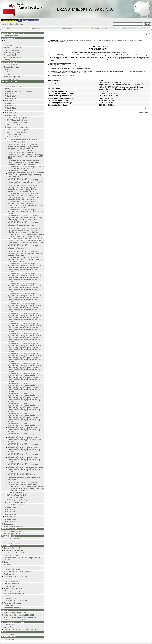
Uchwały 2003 (11, 519)
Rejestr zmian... (145, 112)
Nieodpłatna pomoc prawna (14, 589)
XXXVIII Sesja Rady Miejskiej (17, 130)
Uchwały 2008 (11, 507)
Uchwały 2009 (11, 115)
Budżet (6, 562)
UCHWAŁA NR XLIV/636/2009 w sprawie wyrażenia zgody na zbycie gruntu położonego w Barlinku (26, 211)
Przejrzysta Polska (11, 598)
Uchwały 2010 (11, 113)
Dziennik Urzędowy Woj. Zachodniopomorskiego (22, 629)
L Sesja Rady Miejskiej (15, 505)
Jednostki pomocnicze (12, 534)
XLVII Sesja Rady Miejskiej (16, 497)
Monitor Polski (9, 627)
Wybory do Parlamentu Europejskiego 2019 (20, 617)
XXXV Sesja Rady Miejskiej (17, 122)
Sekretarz (7, 69)
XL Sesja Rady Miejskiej (16, 134)
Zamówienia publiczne (12, 569)
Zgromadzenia (9, 605)
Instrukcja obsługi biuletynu (14, 593)
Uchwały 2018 (11, 94)
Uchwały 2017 (11, 96)
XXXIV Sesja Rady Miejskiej (17, 120)
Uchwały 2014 (11, 103)
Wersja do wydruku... (143, 109)
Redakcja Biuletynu (11, 634)
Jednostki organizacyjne (13, 531)
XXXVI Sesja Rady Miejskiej (17, 125)
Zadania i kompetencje (12, 77)
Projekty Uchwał (10, 55)
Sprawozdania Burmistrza (13, 550)
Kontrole (7, 564)
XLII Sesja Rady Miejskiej (16, 137)
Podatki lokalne (9, 586)
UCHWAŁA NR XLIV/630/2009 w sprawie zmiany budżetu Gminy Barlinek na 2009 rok (26, 168)
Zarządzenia (8, 524)
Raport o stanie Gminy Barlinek (15, 553)
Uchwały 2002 (11, 522)
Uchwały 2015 (11, 101)
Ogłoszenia (8, 567)
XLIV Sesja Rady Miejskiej (16, 142)
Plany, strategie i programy (14, 526)
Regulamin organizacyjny (13, 86)
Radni (6, 41)
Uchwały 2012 (11, 108)
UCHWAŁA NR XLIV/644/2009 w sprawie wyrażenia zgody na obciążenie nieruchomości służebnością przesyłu (25, 259)
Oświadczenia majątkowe (13, 79)
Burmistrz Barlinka (11, 65)
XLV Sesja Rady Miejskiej (16, 493)
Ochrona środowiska (11, 584)
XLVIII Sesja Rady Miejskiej (17, 500)
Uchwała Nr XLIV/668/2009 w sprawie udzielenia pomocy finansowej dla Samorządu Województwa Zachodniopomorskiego (26, 488)
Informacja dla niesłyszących (30, 20)
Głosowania (8, 45)
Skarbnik (7, 72)
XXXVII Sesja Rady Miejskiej (17, 127)
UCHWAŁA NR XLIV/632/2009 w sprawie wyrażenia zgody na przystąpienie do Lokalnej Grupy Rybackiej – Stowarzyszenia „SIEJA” (25, 181)
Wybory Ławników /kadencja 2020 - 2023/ (19, 615)
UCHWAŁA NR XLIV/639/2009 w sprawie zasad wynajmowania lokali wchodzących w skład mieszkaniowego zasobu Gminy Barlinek (26, 230)
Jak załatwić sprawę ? (12, 548)
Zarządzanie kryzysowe (13, 608)
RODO (6, 596)
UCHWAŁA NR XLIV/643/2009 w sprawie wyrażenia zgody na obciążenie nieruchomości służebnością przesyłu (25, 253)
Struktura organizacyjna (13, 538)
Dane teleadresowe (11, 36)
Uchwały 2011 (11, 110)
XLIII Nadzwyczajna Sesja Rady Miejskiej (22, 139)
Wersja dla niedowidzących (10, 20)
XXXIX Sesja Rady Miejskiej (17, 132)
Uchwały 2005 (11, 512)
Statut (6, 84)
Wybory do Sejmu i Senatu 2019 (16, 613)
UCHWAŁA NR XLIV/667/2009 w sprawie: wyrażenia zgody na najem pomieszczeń (23, 483)
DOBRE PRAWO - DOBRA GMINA (17, 601)
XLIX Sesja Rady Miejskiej (16, 502)
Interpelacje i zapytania (12, 48)
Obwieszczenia (9, 574)
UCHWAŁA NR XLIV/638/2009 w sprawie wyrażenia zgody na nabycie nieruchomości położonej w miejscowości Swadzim (24, 224)
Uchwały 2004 (11, 517)
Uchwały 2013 (11, 106)
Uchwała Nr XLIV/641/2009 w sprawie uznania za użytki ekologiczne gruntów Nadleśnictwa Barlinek (26, 242)
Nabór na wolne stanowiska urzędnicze (18, 572)
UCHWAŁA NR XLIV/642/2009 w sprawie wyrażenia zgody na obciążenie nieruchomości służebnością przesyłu (25, 247)
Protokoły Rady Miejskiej (13, 57)
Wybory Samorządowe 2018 (14, 620)
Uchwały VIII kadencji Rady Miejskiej (19, 91)
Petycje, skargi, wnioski (12, 603)
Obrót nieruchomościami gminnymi (17, 576)
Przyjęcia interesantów (12, 541)
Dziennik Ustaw (10, 625)
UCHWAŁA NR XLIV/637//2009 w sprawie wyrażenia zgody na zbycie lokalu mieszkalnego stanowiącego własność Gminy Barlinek (26, 218)
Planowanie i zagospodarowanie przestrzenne (21, 579)
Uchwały (7, 60)
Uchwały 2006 (11, 514)
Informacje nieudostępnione (14, 591)
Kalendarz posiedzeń (12, 50)
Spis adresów (9, 639)
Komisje (7, 43)
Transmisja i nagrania (12, 53)
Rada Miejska (9, 74)
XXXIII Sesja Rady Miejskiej (17, 118)
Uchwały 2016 (11, 98)
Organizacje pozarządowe (13, 555)
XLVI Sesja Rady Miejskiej (16, 495)
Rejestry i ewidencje (11, 581)
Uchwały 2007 (11, 510)
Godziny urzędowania (12, 543)
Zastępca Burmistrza (11, 67)
